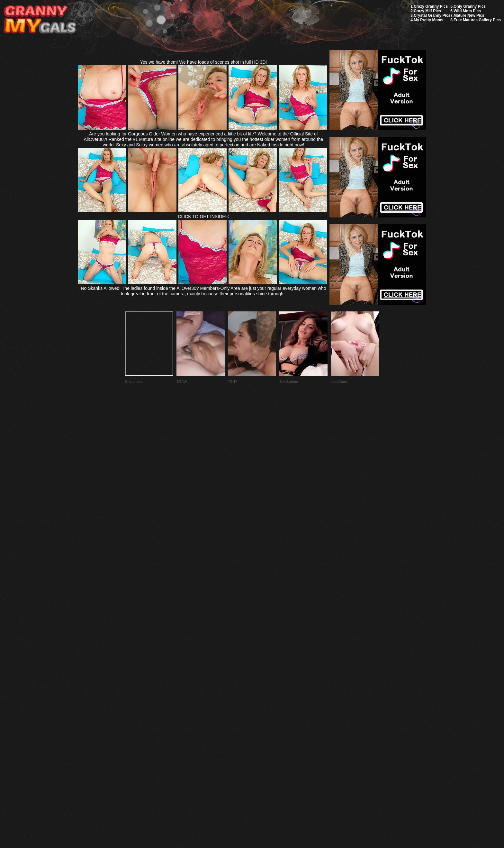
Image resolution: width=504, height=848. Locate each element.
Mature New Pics (469, 15)
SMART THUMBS (263, 696)
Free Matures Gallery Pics (477, 20)
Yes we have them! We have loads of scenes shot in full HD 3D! (204, 62)
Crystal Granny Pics (432, 15)
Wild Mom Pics (467, 11)
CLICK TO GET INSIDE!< (203, 217)
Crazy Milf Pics (427, 11)
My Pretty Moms (428, 20)
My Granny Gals (40, 20)
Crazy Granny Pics (431, 6)
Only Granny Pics (470, 6)
